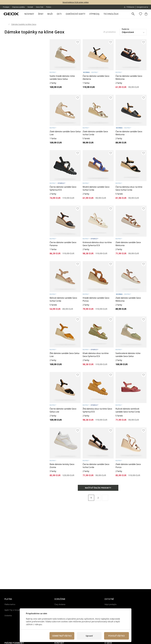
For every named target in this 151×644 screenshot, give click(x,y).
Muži (51, 14)
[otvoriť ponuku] (45, 14)
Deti (60, 14)
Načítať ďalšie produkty (98, 488)
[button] (105, 498)
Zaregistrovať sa (142, 7)
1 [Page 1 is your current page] (91, 498)
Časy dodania (60, 604)
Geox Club (40, 7)
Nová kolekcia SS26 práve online (76, 2)
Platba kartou (10, 604)
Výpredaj (95, 14)
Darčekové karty (76, 14)
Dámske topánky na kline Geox (24, 24)
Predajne (6, 7)
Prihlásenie (129, 7)
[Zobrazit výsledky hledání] (133, 14)
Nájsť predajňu (110, 604)
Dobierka (8, 616)
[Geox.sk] (11, 14)
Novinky (29, 14)
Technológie (111, 14)
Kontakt (30, 7)
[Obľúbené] (141, 14)
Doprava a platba (18, 7)
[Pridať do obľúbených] (78, 42)
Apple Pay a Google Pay (14, 610)
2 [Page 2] (98, 498)
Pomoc (49, 7)
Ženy (42, 14)
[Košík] (146, 14)
